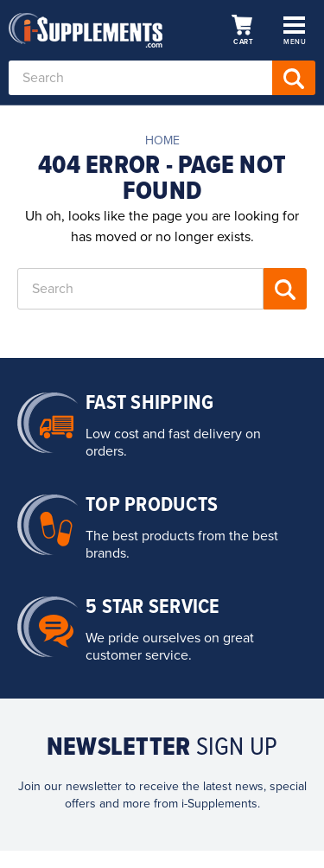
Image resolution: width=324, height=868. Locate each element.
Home (162, 140)
